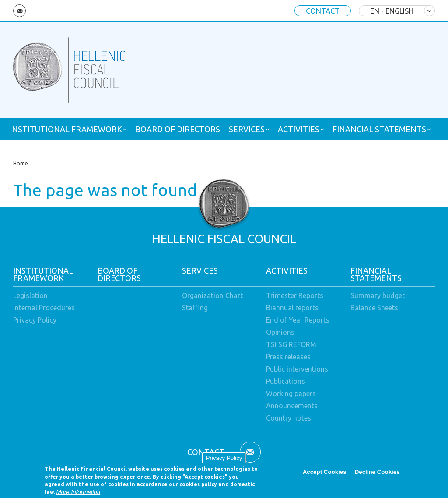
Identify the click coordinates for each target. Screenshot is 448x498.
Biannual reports (292, 308)
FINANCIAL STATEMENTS (379, 129)
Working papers (291, 393)
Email (19, 11)
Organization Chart (212, 295)
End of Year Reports (298, 320)
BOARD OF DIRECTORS (178, 129)
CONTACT (323, 11)
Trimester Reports (295, 295)
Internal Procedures (44, 308)
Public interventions (297, 369)
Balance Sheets (374, 308)
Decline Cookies (377, 474)
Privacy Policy (224, 460)
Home (21, 163)
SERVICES (247, 129)
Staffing (195, 308)
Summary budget (378, 295)
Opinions (280, 332)
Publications (285, 381)
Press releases (288, 357)
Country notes (289, 418)
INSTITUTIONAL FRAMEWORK (66, 129)
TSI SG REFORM (291, 344)
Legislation (30, 295)
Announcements (292, 406)
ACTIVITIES (299, 129)
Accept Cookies (325, 474)
